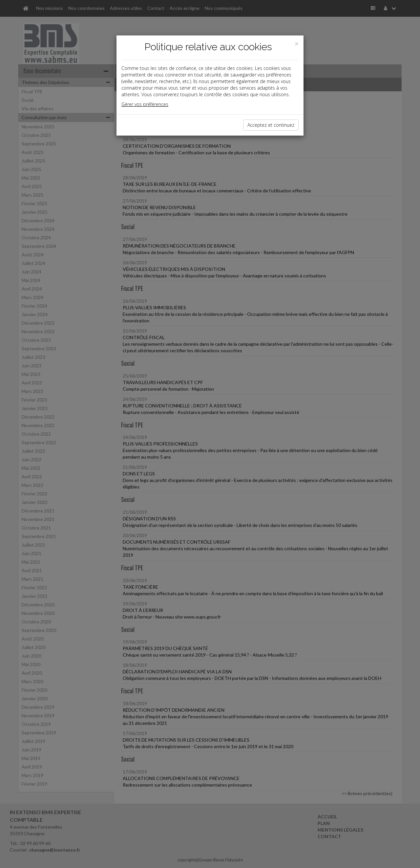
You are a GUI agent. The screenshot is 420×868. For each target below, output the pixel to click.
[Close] (297, 44)
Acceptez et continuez (271, 125)
